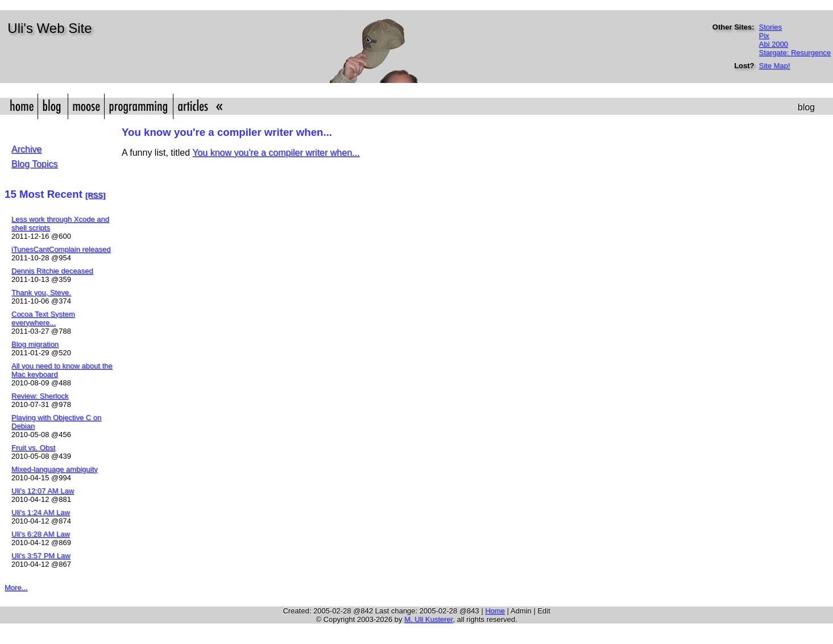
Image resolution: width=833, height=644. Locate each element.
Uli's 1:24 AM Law (41, 512)
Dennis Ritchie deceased (52, 271)
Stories (770, 27)
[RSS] (95, 195)
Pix (764, 36)
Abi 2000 (774, 44)
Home (495, 611)
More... (16, 587)
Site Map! (775, 66)
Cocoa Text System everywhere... (43, 318)
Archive (26, 149)
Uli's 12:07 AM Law (43, 491)
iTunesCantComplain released (61, 249)
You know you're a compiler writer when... (276, 153)
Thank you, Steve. (41, 292)
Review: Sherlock (40, 396)
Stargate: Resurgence (795, 53)
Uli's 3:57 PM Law (41, 556)
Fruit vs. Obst (33, 448)
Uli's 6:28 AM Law (41, 534)
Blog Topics (35, 164)
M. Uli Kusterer (428, 619)
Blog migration (35, 344)
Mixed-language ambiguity (55, 469)
